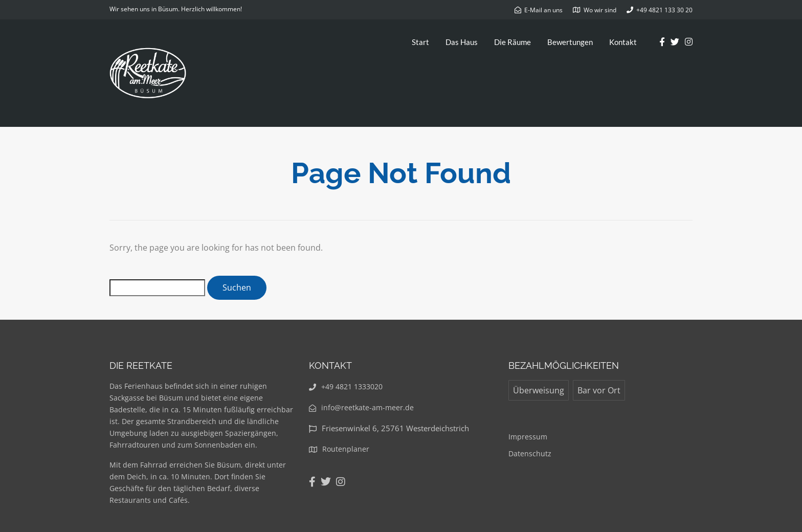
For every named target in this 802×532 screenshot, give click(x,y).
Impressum (528, 437)
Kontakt (623, 42)
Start (420, 42)
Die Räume (513, 42)
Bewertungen (570, 42)
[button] (780, 14)
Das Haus (462, 42)
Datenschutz (530, 453)
